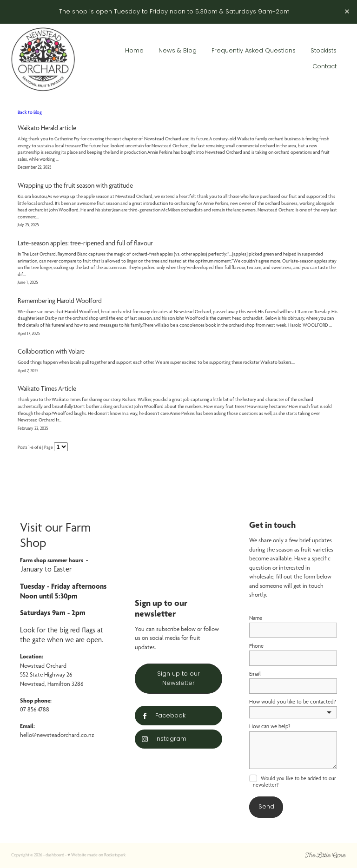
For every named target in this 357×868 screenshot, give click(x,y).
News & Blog (178, 51)
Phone (256, 646)
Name (256, 618)
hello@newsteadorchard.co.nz (57, 735)
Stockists (324, 51)
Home (134, 51)
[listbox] (293, 712)
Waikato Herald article (47, 128)
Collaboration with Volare (51, 351)
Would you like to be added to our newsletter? (294, 782)
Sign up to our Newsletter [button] (178, 679)
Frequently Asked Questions (254, 51)
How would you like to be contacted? (293, 702)
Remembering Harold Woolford (60, 301)
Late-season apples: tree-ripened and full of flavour (85, 243)
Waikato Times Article (47, 388)
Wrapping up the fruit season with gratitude (75, 185)
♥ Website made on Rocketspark (96, 855)
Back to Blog (30, 112)
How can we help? (270, 726)
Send (266, 807)
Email (255, 674)
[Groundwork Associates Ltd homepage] (45, 59)
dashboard (55, 855)
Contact (324, 67)
